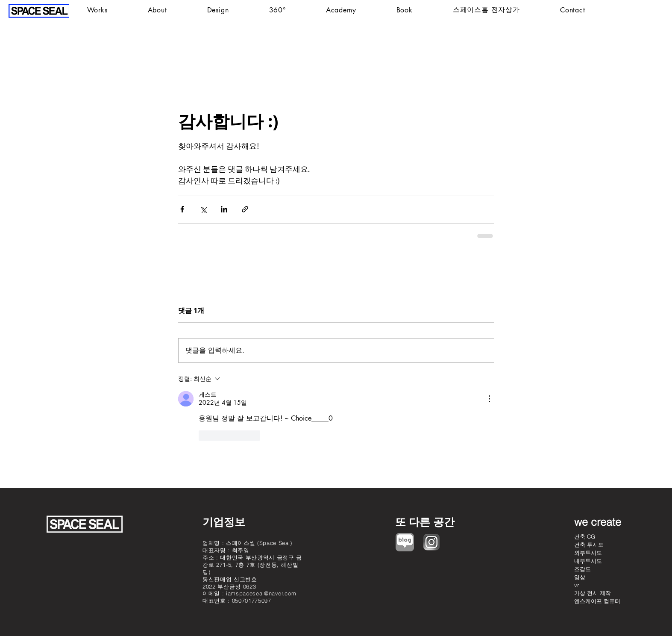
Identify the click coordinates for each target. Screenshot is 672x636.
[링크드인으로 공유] (224, 209)
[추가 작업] (489, 399)
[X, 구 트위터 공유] (203, 209)
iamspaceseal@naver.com (261, 593)
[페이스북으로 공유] (182, 209)
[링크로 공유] (245, 209)
